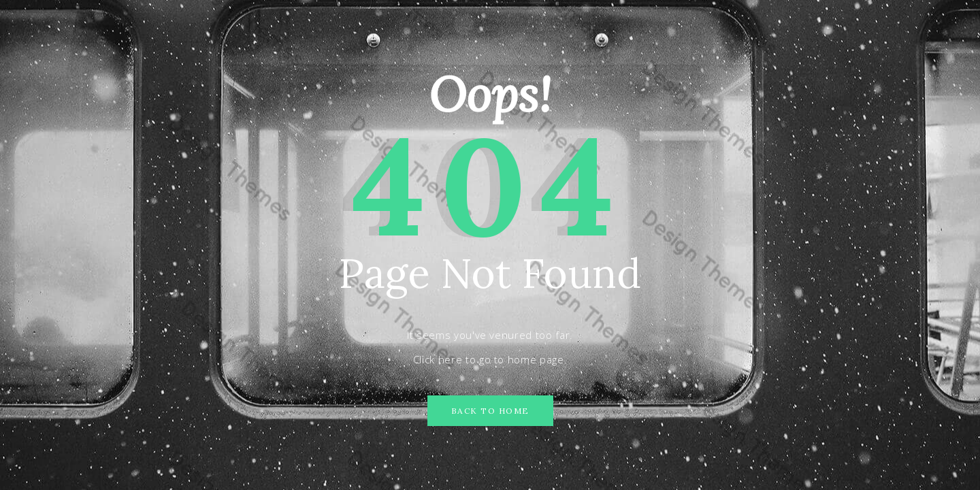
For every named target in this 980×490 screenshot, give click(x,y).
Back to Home (490, 411)
